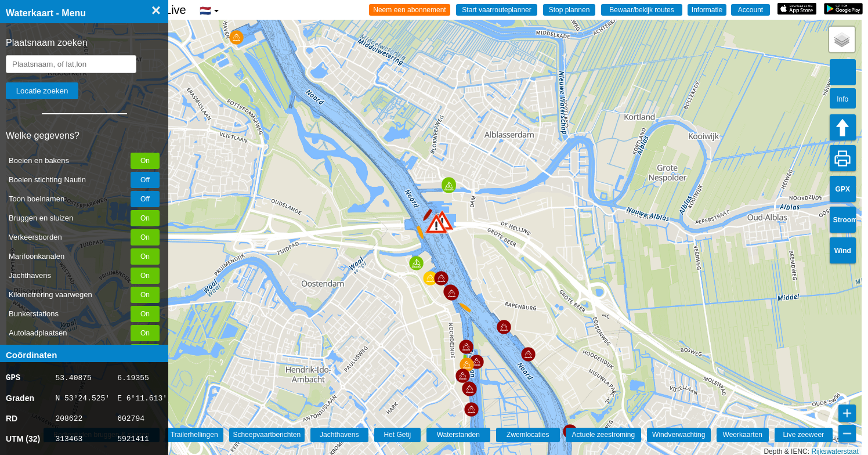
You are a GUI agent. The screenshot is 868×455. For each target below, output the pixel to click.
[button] (436, 224)
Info (842, 99)
